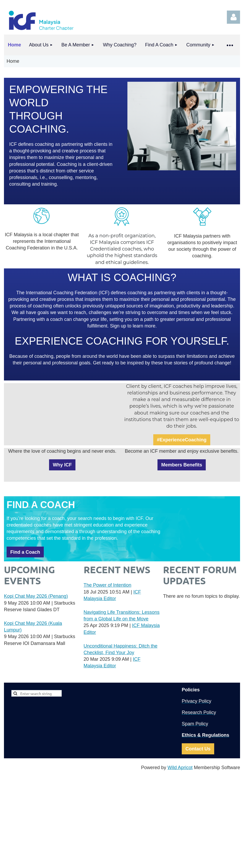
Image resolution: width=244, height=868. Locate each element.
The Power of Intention (107, 585)
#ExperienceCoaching (182, 440)
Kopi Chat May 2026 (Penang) (36, 596)
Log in (233, 17)
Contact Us (198, 749)
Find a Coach (25, 552)
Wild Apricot (180, 768)
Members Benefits (182, 465)
